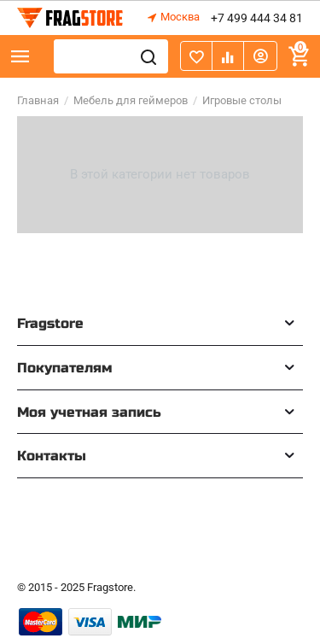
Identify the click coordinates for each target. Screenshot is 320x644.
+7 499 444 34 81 (257, 18)
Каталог (20, 56)
